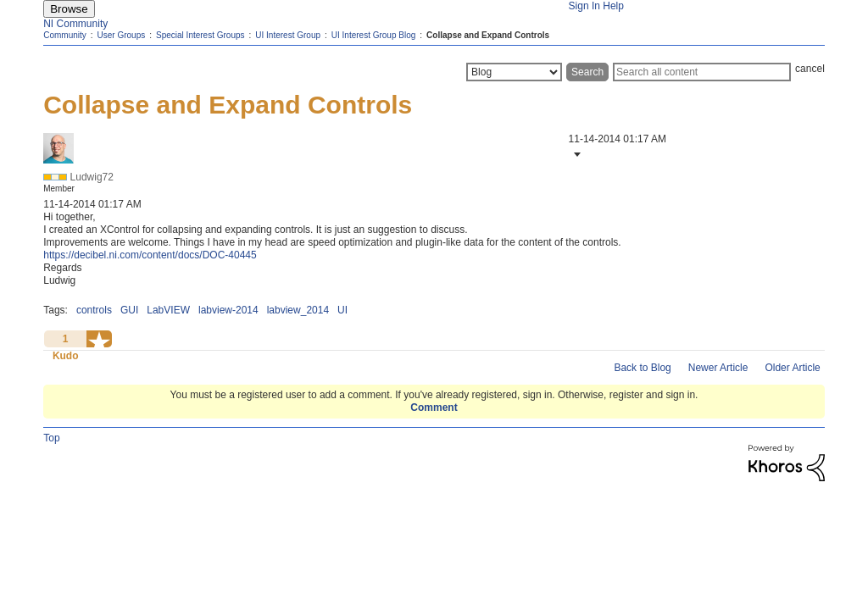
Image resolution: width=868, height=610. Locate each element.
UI (342, 310)
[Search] (702, 72)
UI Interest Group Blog (374, 35)
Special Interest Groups (200, 35)
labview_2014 (298, 310)
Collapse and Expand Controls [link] (488, 35)
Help (613, 6)
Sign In (584, 6)
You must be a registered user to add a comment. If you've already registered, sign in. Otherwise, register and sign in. (434, 395)
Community (65, 35)
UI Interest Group (288, 35)
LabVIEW (168, 310)
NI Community (75, 24)
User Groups (122, 35)
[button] (576, 154)
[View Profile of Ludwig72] (92, 177)
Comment (434, 408)
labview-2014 (228, 310)
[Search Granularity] (514, 72)
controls (94, 310)
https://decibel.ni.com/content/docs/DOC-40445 (150, 255)
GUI (129, 310)
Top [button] (51, 438)
